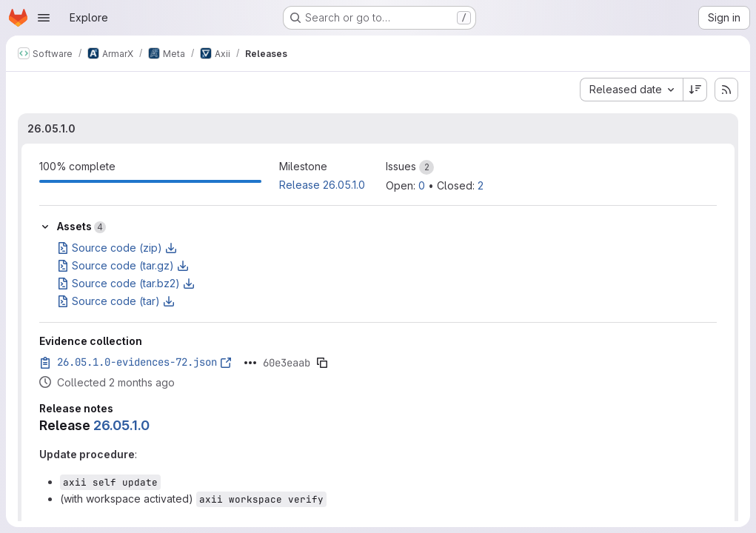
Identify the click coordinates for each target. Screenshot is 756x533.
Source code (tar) (116, 301)
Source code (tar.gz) (123, 265)
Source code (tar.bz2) (126, 283)
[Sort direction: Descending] (695, 90)
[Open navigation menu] (44, 18)
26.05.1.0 (51, 128)
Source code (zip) (117, 248)
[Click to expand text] (250, 363)
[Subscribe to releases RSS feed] (726, 90)
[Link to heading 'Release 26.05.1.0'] (157, 425)
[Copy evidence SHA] (322, 363)
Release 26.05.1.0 (322, 185)
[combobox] (631, 90)
